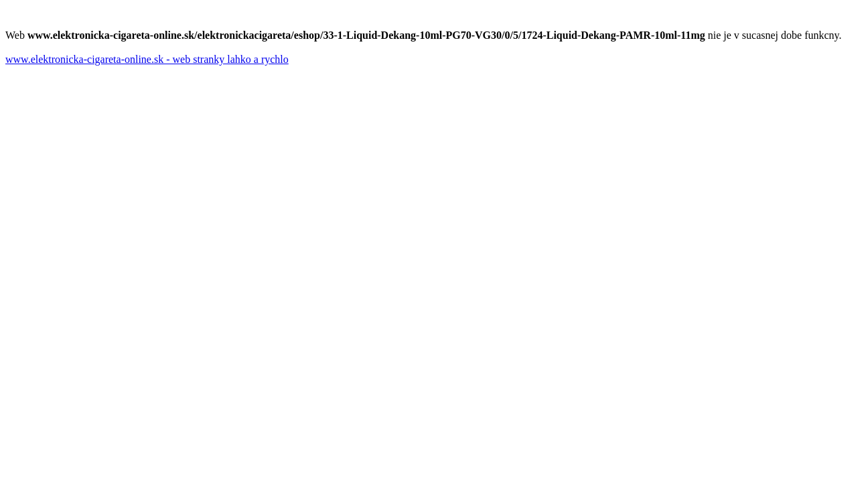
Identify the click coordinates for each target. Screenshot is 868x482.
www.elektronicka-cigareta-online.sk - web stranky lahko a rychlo (147, 59)
